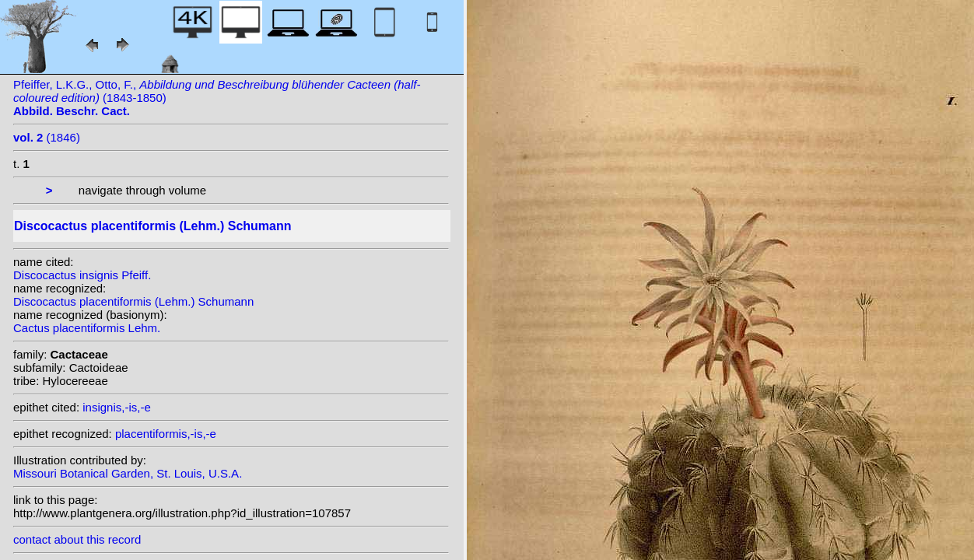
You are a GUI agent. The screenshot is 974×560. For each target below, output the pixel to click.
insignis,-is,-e (117, 407)
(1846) (47, 137)
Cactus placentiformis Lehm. (87, 328)
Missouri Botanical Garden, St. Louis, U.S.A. (128, 473)
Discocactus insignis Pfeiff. (82, 275)
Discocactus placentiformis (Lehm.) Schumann (133, 301)
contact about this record (77, 539)
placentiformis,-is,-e (166, 434)
